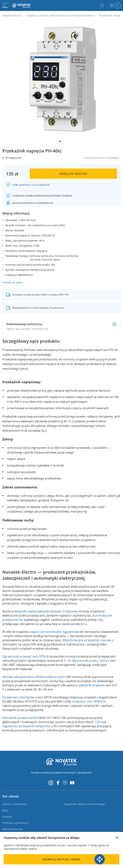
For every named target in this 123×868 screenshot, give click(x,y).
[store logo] (25, 5)
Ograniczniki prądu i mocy (89, 661)
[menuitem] (15, 804)
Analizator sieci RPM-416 (89, 701)
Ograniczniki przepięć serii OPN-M (25, 656)
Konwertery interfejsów (18, 697)
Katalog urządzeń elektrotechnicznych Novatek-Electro (60, 15)
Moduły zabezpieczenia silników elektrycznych (34, 677)
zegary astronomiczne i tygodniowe (55, 632)
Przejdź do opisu (13, 282)
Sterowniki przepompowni (20, 718)
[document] (61, 850)
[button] (60, 141)
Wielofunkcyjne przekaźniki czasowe (87, 640)
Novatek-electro (12, 15)
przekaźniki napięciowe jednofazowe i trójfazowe (44, 611)
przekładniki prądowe (90, 685)
